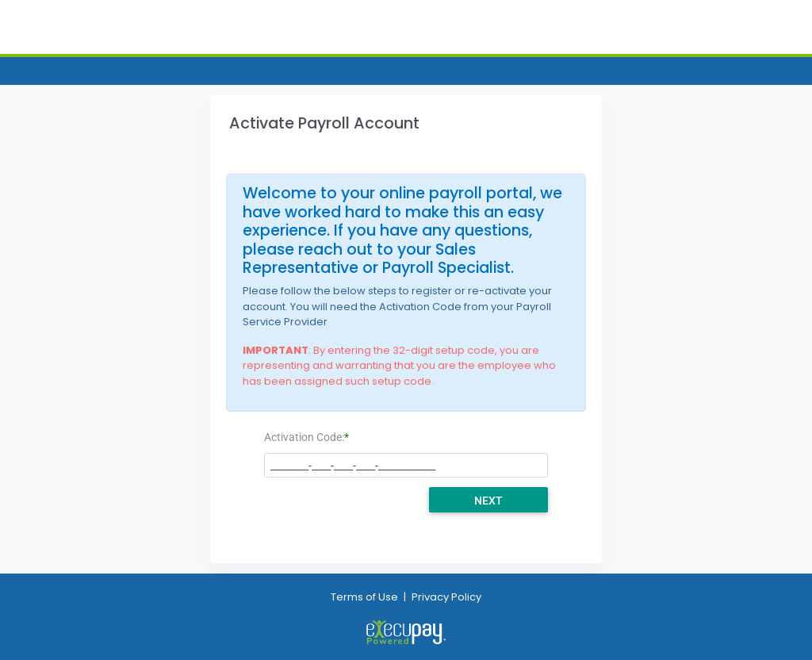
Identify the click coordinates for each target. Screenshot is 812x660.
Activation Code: (304, 437)
